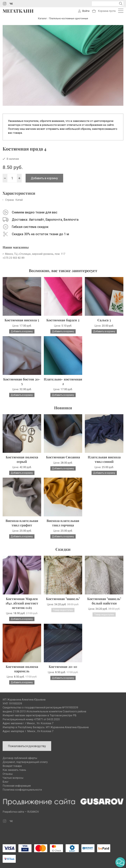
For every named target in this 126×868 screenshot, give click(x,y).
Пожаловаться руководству (27, 746)
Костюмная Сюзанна (63, 457)
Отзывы (8, 774)
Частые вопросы (13, 778)
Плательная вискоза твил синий (104, 459)
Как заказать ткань (14, 770)
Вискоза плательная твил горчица (63, 523)
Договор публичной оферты (20, 758)
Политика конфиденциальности (22, 790)
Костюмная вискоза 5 (22, 320)
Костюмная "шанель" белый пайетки (104, 601)
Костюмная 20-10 (63, 666)
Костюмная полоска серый (22, 459)
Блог (6, 782)
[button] (120, 862)
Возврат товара (12, 766)
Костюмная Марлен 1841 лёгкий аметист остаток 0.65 (22, 603)
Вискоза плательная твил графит (22, 523)
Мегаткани (18, 11)
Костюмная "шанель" (63, 599)
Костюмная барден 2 (63, 320)
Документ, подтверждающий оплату (25, 762)
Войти (86, 11)
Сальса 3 (104, 320)
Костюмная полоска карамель (22, 669)
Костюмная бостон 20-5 (22, 381)
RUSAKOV (33, 812)
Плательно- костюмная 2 (63, 381)
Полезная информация (17, 786)
